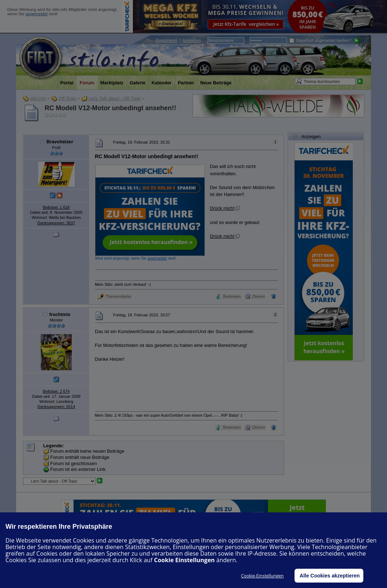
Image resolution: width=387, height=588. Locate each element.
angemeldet (37, 14)
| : (179, 40)
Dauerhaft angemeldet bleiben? (321, 40)
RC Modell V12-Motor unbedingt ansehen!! (110, 108)
